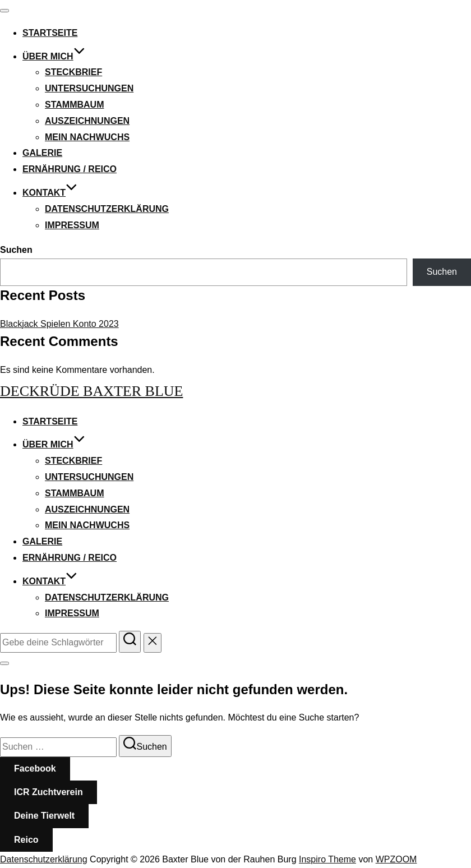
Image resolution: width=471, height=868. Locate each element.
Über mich (54, 56)
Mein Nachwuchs (87, 137)
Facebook (35, 768)
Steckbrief (73, 72)
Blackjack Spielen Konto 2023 (59, 324)
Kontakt (50, 193)
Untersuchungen (89, 88)
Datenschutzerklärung (107, 209)
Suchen (16, 250)
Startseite (50, 33)
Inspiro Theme (327, 859)
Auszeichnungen (87, 121)
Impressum (72, 225)
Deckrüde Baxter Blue (91, 391)
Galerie (42, 153)
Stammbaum (74, 105)
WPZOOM (396, 859)
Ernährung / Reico (70, 169)
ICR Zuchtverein (49, 792)
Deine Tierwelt (44, 816)
